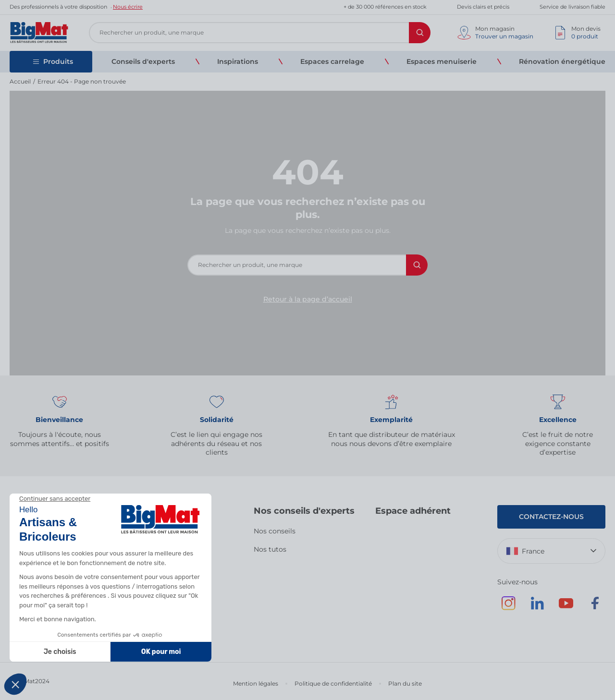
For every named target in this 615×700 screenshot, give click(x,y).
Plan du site (405, 683)
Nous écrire (128, 7)
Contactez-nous (551, 517)
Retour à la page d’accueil (308, 299)
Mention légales (256, 683)
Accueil (20, 81)
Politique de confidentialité (333, 683)
